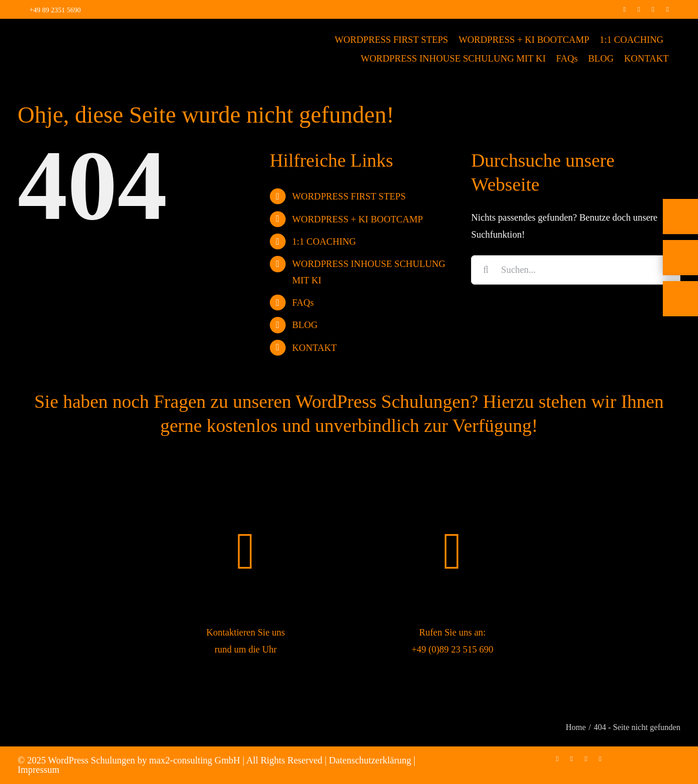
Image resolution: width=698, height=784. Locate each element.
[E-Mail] (680, 294)
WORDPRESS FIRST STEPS (349, 196)
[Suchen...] (576, 270)
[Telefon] (680, 253)
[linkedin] (653, 9)
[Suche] (486, 270)
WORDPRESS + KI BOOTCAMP (358, 219)
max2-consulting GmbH (194, 760)
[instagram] (639, 9)
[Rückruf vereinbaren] (680, 335)
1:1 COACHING (324, 241)
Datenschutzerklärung (370, 760)
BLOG (305, 325)
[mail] (667, 9)
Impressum (38, 770)
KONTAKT (314, 348)
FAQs (303, 303)
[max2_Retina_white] (67, 35)
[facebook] (624, 9)
